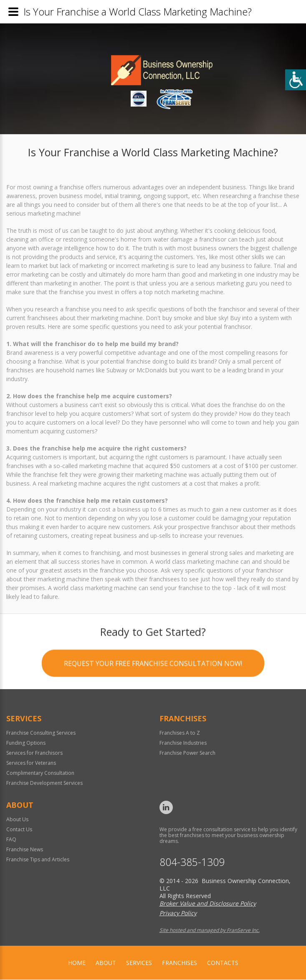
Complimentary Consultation (40, 773)
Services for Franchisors (34, 753)
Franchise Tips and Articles (38, 860)
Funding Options (26, 743)
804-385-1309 (192, 862)
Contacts (223, 963)
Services (139, 963)
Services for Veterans (31, 763)
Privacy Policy (178, 913)
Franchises (180, 963)
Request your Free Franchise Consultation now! (153, 666)
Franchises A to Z (180, 733)
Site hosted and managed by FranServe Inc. (210, 930)
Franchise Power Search (187, 753)
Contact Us (19, 830)
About (106, 963)
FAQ (11, 840)
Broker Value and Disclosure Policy (208, 904)
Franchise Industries (183, 743)
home (77, 963)
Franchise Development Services (44, 783)
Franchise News (25, 850)
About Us (17, 820)
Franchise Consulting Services (41, 733)
